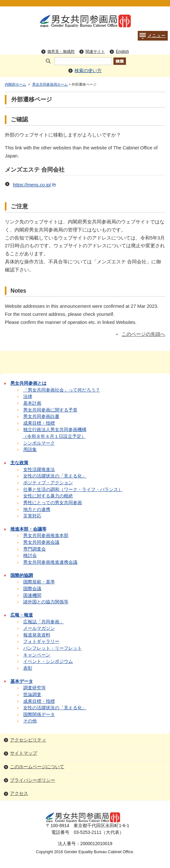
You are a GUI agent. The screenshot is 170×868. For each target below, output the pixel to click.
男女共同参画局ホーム (50, 84)
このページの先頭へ (143, 334)
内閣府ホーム (15, 84)
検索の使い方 (88, 71)
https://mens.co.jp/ (35, 185)
